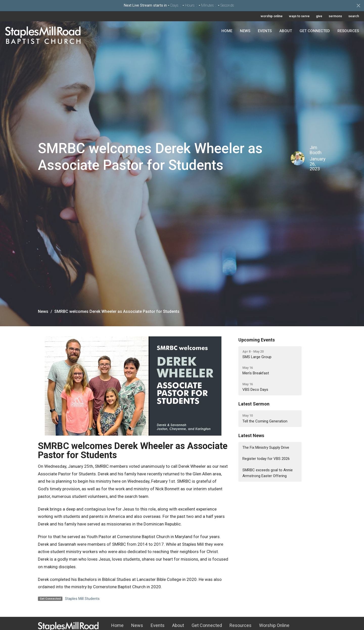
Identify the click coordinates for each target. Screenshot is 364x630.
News (245, 31)
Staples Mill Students (82, 599)
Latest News (251, 435)
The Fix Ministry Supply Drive (266, 448)
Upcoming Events (257, 340)
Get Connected (315, 31)
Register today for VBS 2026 (266, 459)
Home (227, 31)
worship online (272, 16)
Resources (348, 31)
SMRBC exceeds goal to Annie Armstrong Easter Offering (268, 473)
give (319, 16)
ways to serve (299, 16)
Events (265, 31)
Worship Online (274, 625)
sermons (335, 16)
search (354, 16)
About (286, 31)
